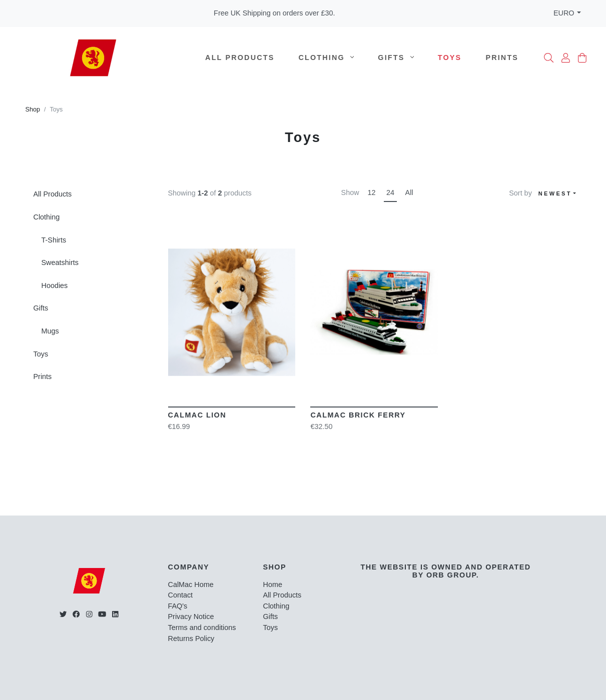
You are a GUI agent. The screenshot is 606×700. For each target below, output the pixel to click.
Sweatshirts (60, 262)
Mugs (50, 331)
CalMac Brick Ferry (358, 415)
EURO (564, 13)
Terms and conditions (202, 627)
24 (390, 192)
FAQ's (178, 606)
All (409, 192)
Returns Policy (191, 638)
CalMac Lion (197, 415)
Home (273, 584)
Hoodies (55, 285)
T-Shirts (54, 240)
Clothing (327, 57)
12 (371, 192)
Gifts (396, 57)
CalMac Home (191, 584)
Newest (555, 193)
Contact (181, 595)
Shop (33, 109)
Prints (502, 57)
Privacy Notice (191, 616)
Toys (450, 57)
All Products (240, 57)
